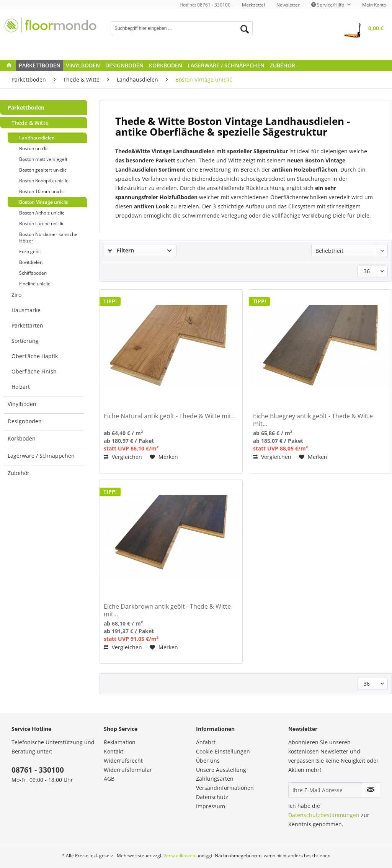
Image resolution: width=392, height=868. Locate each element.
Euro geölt (30, 251)
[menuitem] (253, 5)
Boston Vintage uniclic (44, 202)
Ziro (16, 295)
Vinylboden (22, 404)
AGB (109, 779)
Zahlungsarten (215, 779)
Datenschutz (212, 797)
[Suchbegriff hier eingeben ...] (182, 28)
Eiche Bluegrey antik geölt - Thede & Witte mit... (313, 420)
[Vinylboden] (83, 66)
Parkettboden (26, 107)
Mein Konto (374, 5)
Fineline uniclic (35, 284)
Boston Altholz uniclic (42, 213)
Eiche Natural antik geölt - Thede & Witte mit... (170, 416)
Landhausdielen (37, 138)
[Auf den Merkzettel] (164, 457)
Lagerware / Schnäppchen (41, 456)
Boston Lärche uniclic (42, 224)
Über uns (208, 761)
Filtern (121, 250)
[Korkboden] (166, 66)
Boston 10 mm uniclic (42, 191)
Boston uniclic (34, 148)
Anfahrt (206, 742)
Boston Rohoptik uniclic (44, 181)
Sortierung (25, 341)
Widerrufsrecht (123, 761)
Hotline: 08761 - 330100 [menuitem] (205, 5)
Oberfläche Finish (34, 371)
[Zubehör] (283, 66)
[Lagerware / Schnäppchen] (226, 66)
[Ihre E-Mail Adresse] (325, 790)
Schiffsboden (33, 273)
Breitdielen (31, 262)
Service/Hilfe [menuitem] (328, 5)
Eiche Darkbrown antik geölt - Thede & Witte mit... (167, 610)
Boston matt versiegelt (43, 159)
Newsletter (288, 5)
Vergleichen (123, 457)
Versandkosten (179, 856)
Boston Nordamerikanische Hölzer (48, 237)
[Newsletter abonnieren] (371, 790)
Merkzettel (253, 5)
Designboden (25, 421)
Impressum (211, 806)
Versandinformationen (225, 788)
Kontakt (114, 751)
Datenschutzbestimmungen (324, 815)
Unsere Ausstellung (221, 770)
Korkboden (22, 438)
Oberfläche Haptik (35, 356)
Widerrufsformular (128, 770)
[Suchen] (245, 29)
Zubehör (19, 473)
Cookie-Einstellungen (223, 751)
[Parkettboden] (40, 66)
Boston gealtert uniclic (43, 170)
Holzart (21, 387)
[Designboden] (124, 66)
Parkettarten (27, 325)
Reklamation (120, 742)
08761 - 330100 (38, 770)
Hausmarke (26, 310)
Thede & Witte (30, 123)
